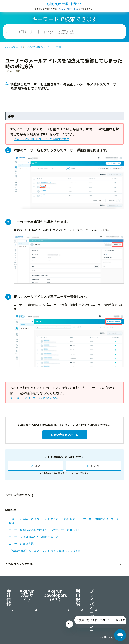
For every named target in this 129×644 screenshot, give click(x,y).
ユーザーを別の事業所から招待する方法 (34, 537)
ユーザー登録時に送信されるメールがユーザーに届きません (46, 530)
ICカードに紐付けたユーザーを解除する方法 (41, 139)
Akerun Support (14, 47)
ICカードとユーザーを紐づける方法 (36, 398)
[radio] (36, 466)
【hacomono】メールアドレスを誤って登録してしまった (45, 551)
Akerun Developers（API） (55, 596)
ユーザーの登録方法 (21, 544)
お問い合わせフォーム (65, 435)
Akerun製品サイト (27, 596)
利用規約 (78, 598)
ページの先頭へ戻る (20, 495)
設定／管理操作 (34, 47)
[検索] (64, 32)
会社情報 (9, 598)
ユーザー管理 (54, 47)
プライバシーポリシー (92, 611)
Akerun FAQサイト (67, 9)
